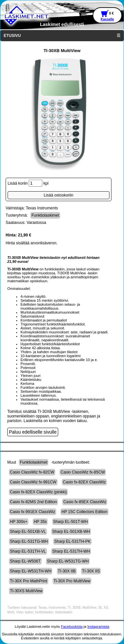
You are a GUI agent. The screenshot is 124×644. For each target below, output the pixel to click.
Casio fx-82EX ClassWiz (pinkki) (38, 492)
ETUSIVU (12, 36)
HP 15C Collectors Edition (84, 512)
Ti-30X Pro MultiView (72, 581)
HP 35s (40, 522)
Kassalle (107, 19)
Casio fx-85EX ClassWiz (85, 502)
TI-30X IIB (67, 571)
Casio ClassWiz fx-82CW (32, 472)
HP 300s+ (19, 522)
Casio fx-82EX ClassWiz (84, 482)
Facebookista (72, 627)
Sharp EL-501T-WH (71, 522)
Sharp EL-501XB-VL (28, 532)
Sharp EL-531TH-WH (71, 551)
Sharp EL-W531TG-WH (68, 561)
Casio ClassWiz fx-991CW (33, 482)
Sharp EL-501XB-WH (71, 532)
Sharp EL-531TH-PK (72, 541)
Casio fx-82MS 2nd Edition (33, 502)
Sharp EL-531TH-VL (28, 551)
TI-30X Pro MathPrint (29, 581)
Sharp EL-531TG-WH (29, 541)
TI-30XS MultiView (26, 591)
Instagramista (98, 627)
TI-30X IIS (91, 571)
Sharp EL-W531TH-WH (31, 571)
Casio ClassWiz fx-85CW (83, 472)
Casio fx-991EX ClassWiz (33, 512)
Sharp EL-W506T (25, 561)
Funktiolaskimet (45, 215)
